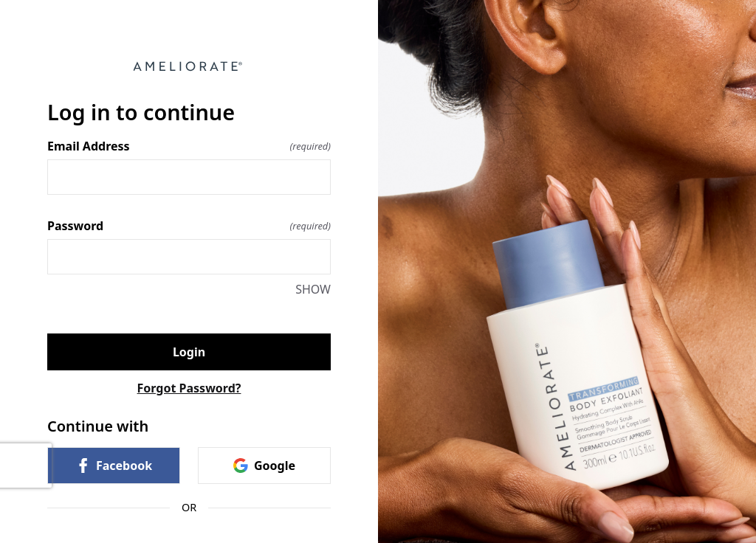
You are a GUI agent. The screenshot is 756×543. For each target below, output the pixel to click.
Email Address (189, 146)
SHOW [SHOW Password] (313, 289)
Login (189, 352)
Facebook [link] (114, 466)
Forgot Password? (189, 388)
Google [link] (264, 466)
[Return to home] (189, 66)
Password (189, 226)
